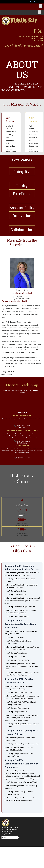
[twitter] (40, 32)
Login (33, 1)
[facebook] (34, 32)
